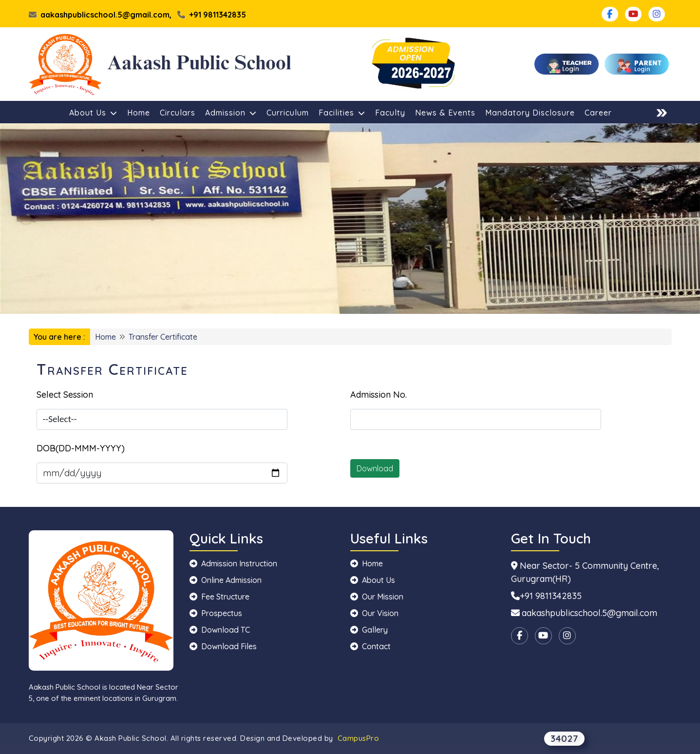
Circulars (178, 113)
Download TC (220, 630)
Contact (370, 646)
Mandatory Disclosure (530, 113)
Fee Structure (219, 597)
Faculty (390, 113)
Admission (231, 113)
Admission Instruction (233, 563)
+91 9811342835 (212, 15)
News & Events (445, 113)
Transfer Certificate (163, 337)
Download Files (223, 646)
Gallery (369, 630)
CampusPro (359, 738)
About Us (93, 113)
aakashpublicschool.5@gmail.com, (100, 15)
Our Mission (377, 597)
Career (598, 113)
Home (139, 113)
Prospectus (216, 613)
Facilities (342, 113)
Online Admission (226, 580)
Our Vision (374, 613)
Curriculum (288, 113)
